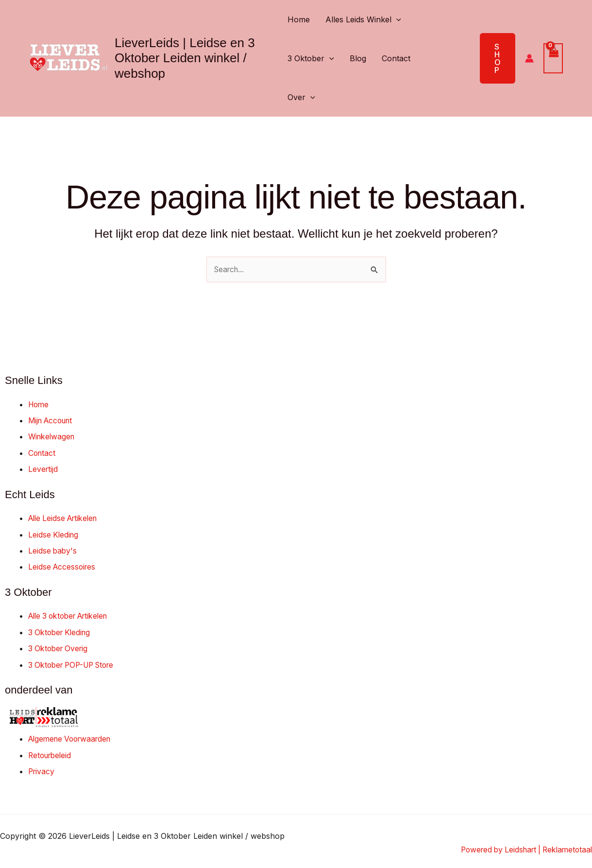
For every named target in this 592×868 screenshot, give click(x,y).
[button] (396, 19)
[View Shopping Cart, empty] (553, 58)
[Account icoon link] (529, 58)
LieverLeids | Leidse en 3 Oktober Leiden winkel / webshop (185, 58)
